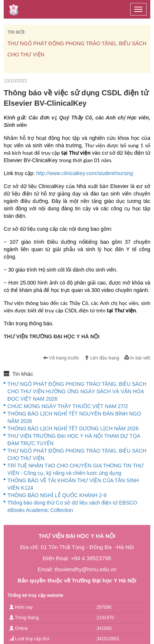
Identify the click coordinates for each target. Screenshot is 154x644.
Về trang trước (61, 358)
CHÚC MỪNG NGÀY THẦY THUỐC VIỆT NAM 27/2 (68, 406)
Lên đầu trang (102, 358)
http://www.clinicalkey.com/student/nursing (84, 173)
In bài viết (137, 358)
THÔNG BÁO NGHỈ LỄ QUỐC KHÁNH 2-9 (57, 495)
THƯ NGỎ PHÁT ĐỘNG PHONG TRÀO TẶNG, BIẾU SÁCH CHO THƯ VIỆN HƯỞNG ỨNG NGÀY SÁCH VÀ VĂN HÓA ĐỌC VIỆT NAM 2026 (77, 391)
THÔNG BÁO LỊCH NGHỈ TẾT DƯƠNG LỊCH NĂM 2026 (73, 428)
